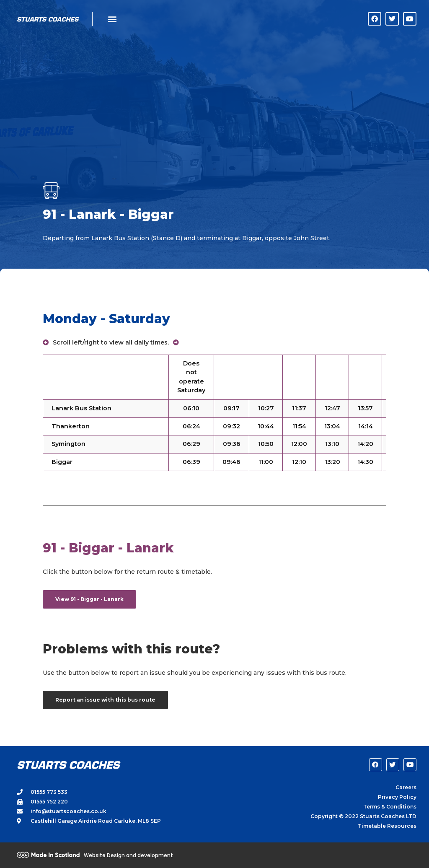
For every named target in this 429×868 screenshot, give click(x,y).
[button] (112, 19)
